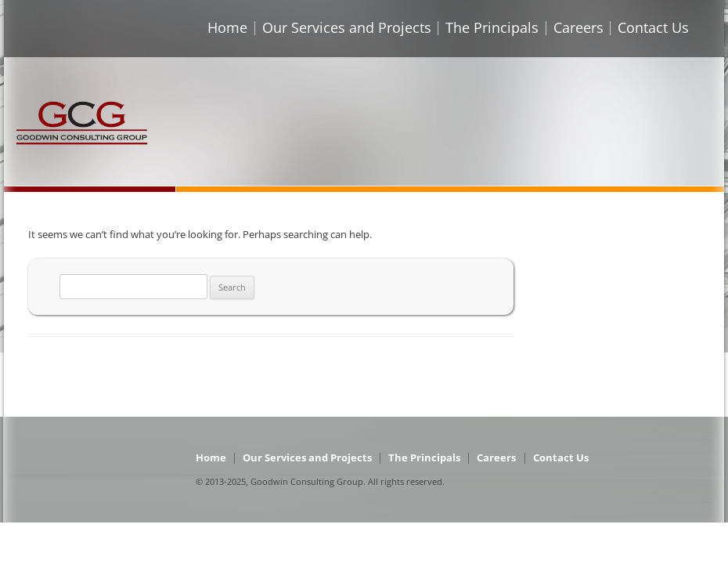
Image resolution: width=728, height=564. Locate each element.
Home (227, 27)
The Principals (492, 27)
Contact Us (653, 27)
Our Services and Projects (347, 27)
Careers (578, 27)
